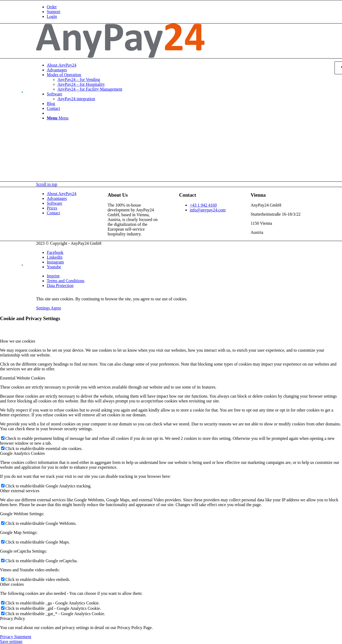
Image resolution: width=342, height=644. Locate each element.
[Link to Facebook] (55, 252)
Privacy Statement (16, 637)
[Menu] (58, 118)
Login (52, 16)
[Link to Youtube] (54, 267)
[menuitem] (176, 7)
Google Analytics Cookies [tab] (22, 453)
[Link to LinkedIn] (55, 257)
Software (55, 203)
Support (54, 12)
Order (52, 7)
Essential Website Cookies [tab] (23, 378)
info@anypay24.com (208, 210)
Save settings (11, 641)
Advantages (57, 198)
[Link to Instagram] (55, 262)
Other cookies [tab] (12, 584)
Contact (53, 213)
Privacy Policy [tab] (13, 618)
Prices (52, 208)
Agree (56, 308)
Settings (43, 308)
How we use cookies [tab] (18, 341)
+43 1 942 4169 (203, 205)
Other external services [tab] (20, 491)
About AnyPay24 (62, 194)
